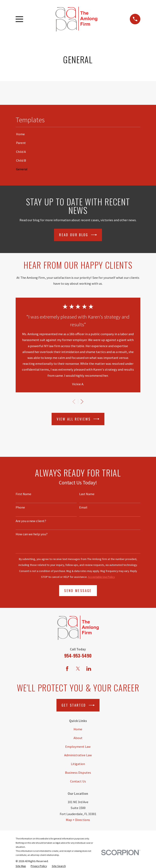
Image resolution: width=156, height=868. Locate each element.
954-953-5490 (78, 655)
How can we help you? (32, 534)
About (78, 738)
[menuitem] (78, 134)
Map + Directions (78, 820)
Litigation (78, 764)
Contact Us (78, 781)
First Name (23, 494)
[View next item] (82, 402)
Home (78, 729)
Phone (20, 507)
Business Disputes (78, 773)
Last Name (87, 494)
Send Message (78, 591)
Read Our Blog (78, 235)
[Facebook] (67, 669)
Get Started (78, 705)
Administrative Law (78, 755)
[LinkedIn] (89, 669)
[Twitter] (78, 669)
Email (83, 507)
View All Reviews (78, 419)
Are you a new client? (31, 521)
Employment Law (78, 747)
